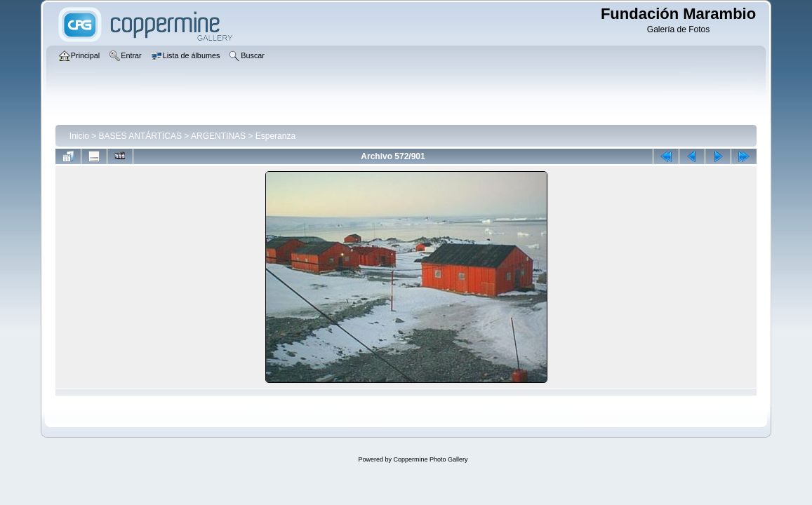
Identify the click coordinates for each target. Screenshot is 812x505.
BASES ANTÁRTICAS (140, 136)
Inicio (79, 136)
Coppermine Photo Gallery (430, 459)
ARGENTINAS (218, 136)
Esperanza (275, 136)
